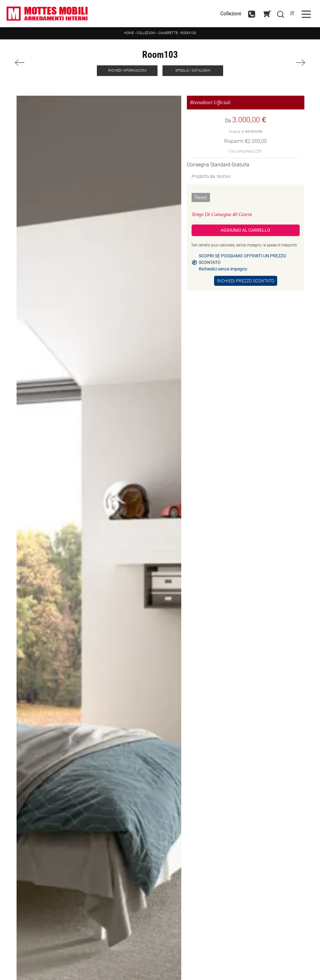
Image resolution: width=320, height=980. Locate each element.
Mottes (224, 176)
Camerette (168, 33)
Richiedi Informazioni (127, 71)
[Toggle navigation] (306, 14)
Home (129, 33)
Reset (201, 197)
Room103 (188, 33)
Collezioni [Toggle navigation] (231, 14)
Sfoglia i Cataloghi (193, 71)
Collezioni (146, 33)
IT (292, 13)
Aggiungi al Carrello (245, 230)
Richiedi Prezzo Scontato (246, 281)
